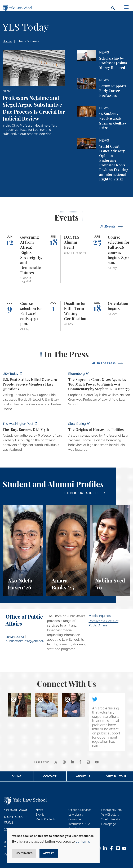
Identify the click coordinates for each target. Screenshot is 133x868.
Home (7, 41)
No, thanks (24, 853)
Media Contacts (46, 819)
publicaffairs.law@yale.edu (25, 641)
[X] (56, 762)
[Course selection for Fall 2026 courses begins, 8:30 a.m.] (110, 259)
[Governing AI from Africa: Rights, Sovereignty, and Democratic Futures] (23, 259)
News (39, 810)
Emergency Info (112, 810)
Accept (49, 853)
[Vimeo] (88, 762)
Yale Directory (110, 815)
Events (40, 815)
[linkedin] (73, 762)
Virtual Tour (116, 776)
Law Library (76, 815)
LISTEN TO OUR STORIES (81, 493)
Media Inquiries (100, 616)
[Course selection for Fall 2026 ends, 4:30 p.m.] (23, 316)
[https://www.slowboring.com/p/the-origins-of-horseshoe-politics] (99, 438)
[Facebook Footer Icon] (111, 849)
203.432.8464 (15, 637)
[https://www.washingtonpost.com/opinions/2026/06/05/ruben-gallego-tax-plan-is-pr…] (34, 438)
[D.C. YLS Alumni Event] (67, 259)
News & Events (28, 41)
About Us (83, 776)
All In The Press (104, 363)
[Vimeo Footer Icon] (118, 849)
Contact (50, 776)
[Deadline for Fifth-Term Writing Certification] (67, 316)
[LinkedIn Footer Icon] (105, 849)
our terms (83, 842)
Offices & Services (80, 810)
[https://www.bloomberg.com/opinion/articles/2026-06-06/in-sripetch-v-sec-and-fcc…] (99, 390)
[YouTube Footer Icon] (124, 849)
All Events (108, 226)
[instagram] (64, 762)
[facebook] (80, 762)
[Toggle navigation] (127, 7)
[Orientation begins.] (110, 316)
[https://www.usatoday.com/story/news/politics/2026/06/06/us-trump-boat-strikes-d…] (34, 392)
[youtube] (97, 762)
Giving (17, 776)
